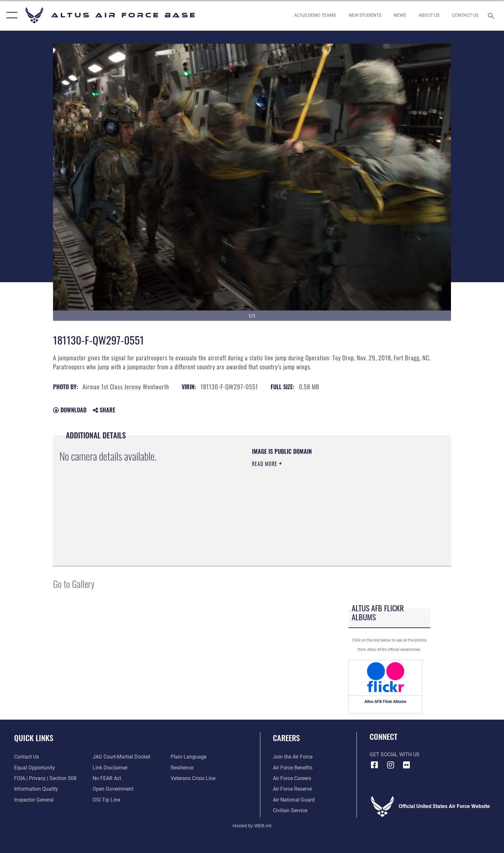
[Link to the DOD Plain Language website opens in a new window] (189, 757)
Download (70, 410)
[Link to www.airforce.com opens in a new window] (293, 757)
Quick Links (34, 738)
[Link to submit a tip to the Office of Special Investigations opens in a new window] (106, 800)
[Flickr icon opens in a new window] (406, 765)
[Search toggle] (492, 15)
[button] (10, 15)
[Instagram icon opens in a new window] (390, 765)
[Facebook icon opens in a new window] (374, 765)
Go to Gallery (74, 584)
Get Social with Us (395, 754)
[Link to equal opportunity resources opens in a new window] (35, 768)
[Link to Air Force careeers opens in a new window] (292, 778)
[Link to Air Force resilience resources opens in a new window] (182, 768)
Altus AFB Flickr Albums (385, 702)
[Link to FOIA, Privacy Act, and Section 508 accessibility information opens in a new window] (45, 778)
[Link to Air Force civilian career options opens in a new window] (290, 810)
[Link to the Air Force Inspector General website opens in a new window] (34, 800)
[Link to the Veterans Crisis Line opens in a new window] (193, 778)
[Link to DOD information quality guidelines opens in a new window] (36, 789)
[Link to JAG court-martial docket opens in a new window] (121, 757)
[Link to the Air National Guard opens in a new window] (294, 800)
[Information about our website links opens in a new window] (110, 768)
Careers (286, 738)
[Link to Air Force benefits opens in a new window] (293, 768)
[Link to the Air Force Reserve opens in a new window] (292, 789)
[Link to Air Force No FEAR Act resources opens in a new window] (107, 778)
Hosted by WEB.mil (252, 826)
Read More (265, 464)
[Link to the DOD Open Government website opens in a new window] (113, 789)
